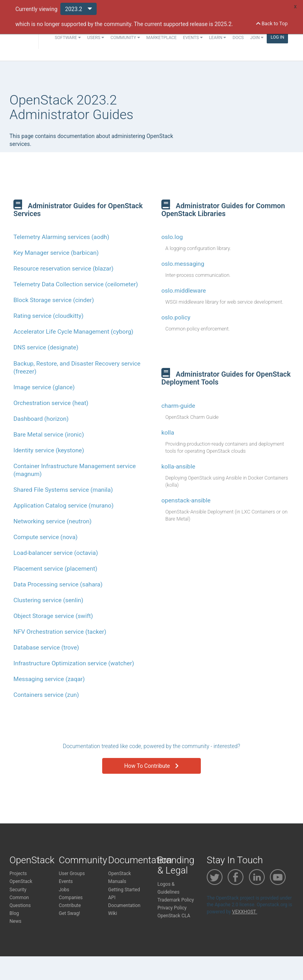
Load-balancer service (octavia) (56, 553)
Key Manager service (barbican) (56, 253)
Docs (238, 38)
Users (96, 38)
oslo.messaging (183, 264)
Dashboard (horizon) (41, 419)
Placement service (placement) (55, 569)
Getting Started (124, 890)
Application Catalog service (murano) (64, 506)
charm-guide (178, 406)
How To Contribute (151, 766)
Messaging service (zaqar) (49, 679)
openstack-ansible (186, 500)
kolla (168, 433)
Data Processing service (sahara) (58, 584)
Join (257, 38)
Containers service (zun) (46, 695)
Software (68, 38)
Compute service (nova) (46, 537)
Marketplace (162, 38)
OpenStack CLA (174, 916)
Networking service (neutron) (52, 521)
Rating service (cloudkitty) (49, 316)
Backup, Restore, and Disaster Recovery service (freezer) (77, 368)
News (15, 921)
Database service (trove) (46, 648)
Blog (14, 913)
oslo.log (172, 237)
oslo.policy (176, 317)
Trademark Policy (176, 900)
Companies (71, 898)
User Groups (72, 874)
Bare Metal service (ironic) (49, 435)
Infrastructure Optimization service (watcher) (74, 663)
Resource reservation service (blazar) (64, 269)
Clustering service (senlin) (48, 600)
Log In (277, 37)
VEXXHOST (244, 912)
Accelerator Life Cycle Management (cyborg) (73, 332)
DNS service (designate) (46, 347)
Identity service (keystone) (49, 450)
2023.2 (79, 8)
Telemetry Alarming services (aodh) (61, 237)
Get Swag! (69, 913)
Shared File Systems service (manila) (63, 490)
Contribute (70, 905)
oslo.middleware (184, 291)
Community (125, 38)
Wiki (113, 913)
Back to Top (272, 23)
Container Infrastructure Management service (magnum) (75, 470)
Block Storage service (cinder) (54, 300)
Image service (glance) (44, 387)
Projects (18, 874)
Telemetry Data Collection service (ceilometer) (76, 284)
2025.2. (224, 24)
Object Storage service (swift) (53, 616)
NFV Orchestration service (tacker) (60, 632)
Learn (218, 38)
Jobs (64, 890)
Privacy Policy (172, 908)
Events (193, 38)
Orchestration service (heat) (51, 403)
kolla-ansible (178, 467)
